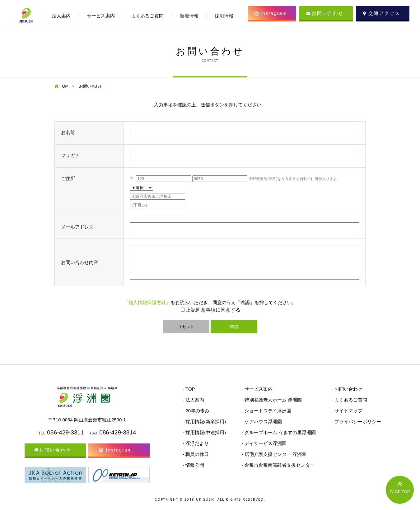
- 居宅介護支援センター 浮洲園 (274, 461)
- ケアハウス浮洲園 (262, 428)
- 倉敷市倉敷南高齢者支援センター (278, 472)
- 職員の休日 (196, 461)
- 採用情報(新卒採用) (204, 428)
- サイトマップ (347, 417)
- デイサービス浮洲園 (264, 450)
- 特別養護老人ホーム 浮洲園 (272, 406)
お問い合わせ (328, 13)
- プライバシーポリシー (356, 428)
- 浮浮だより (196, 450)
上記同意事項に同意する (213, 316)
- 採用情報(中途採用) (204, 439)
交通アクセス (384, 13)
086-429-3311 (65, 439)
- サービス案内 (257, 395)
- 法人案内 (193, 406)
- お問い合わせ (347, 395)
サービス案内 (101, 16)
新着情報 (189, 16)
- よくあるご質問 (349, 406)
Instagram (274, 13)
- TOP (189, 395)
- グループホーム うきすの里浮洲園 (279, 439)
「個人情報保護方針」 (147, 309)
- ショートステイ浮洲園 (266, 417)
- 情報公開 (193, 472)
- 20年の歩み (196, 417)
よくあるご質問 (147, 16)
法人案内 (61, 16)
